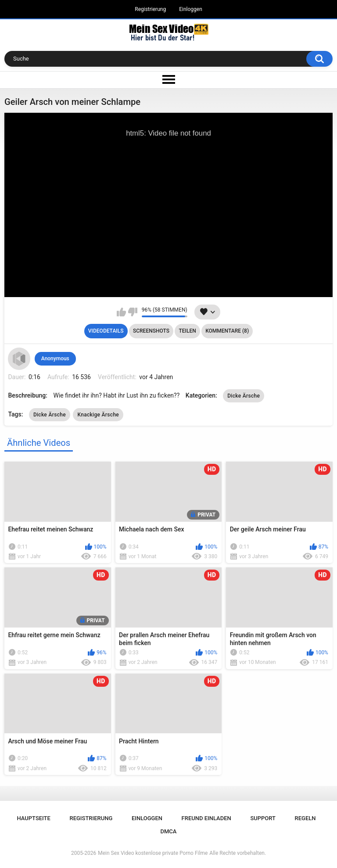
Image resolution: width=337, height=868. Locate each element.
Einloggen (191, 9)
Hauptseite (33, 818)
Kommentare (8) (227, 331)
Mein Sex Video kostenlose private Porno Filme (153, 853)
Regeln (305, 818)
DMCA (169, 831)
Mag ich (121, 312)
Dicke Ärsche (244, 396)
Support (263, 818)
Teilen (187, 331)
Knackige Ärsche (98, 415)
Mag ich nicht (133, 312)
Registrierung (150, 9)
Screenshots (151, 331)
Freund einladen (206, 818)
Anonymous (55, 359)
